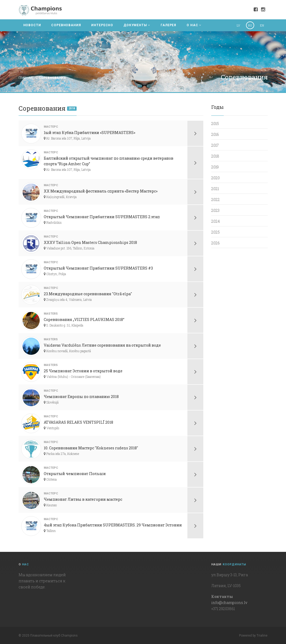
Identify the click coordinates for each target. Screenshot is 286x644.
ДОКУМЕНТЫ (137, 25)
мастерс (51, 127)
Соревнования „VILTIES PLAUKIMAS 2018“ (84, 319)
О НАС (194, 25)
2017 (215, 145)
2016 (215, 134)
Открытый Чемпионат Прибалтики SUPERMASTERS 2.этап (102, 217)
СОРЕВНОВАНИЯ (66, 25)
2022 (215, 200)
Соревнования (52, 78)
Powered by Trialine (253, 636)
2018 (72, 108)
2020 (215, 178)
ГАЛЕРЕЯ (168, 25)
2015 (215, 124)
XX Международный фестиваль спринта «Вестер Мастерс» (101, 191)
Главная (26, 78)
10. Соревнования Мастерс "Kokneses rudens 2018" (91, 448)
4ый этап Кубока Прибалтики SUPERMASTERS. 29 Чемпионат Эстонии (113, 525)
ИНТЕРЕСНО (102, 25)
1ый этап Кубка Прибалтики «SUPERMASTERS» (89, 133)
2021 (215, 189)
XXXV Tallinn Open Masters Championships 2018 (90, 242)
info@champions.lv (229, 603)
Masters (51, 314)
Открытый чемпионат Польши (75, 474)
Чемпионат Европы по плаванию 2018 (81, 397)
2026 (215, 243)
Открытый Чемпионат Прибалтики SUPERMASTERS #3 (98, 268)
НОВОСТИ (32, 25)
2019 (215, 167)
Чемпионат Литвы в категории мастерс (83, 499)
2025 (215, 232)
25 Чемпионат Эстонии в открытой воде (83, 371)
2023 (215, 210)
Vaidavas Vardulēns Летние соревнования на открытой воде (102, 345)
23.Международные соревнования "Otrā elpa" (88, 294)
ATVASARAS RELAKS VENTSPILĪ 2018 (78, 422)
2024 (215, 221)
